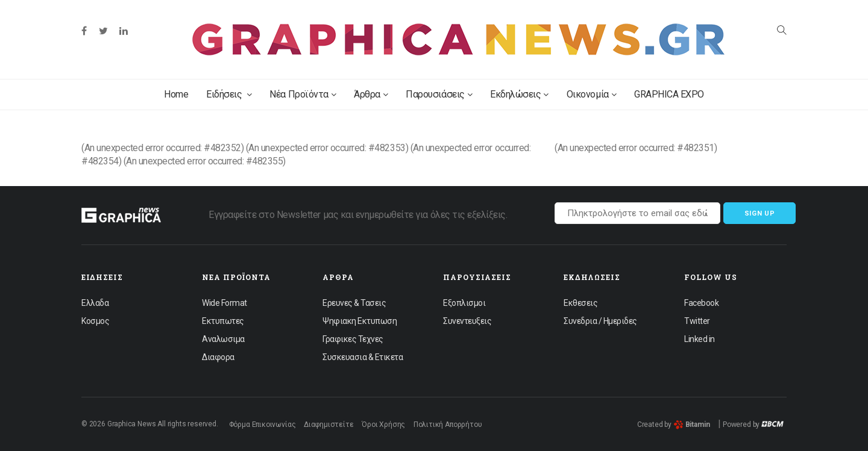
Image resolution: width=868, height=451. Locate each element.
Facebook (701, 303)
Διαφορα (218, 357)
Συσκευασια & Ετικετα (363, 357)
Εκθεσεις (580, 303)
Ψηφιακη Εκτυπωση (360, 321)
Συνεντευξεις (467, 321)
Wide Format (225, 303)
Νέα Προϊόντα (303, 94)
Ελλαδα (95, 303)
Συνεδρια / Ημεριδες (600, 321)
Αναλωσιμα (223, 339)
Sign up (760, 213)
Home (176, 94)
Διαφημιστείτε (329, 425)
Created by (674, 425)
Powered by (753, 425)
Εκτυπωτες (223, 321)
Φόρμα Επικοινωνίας (263, 425)
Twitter (697, 321)
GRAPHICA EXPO (669, 94)
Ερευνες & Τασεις (354, 303)
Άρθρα (371, 94)
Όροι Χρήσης (383, 425)
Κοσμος (95, 321)
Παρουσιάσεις (439, 94)
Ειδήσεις (229, 94)
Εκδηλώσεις (519, 94)
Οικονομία (591, 94)
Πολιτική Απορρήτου (448, 425)
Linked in (700, 339)
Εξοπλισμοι (464, 303)
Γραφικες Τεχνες (353, 339)
